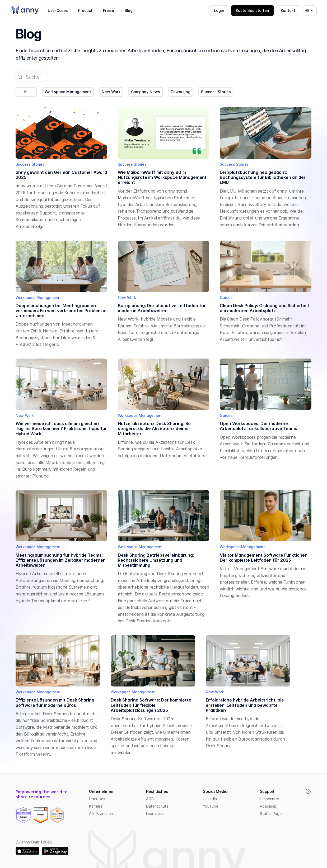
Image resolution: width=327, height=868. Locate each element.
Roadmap (268, 806)
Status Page (271, 814)
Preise (109, 10)
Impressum (155, 814)
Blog (129, 10)
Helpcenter (270, 799)
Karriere (96, 806)
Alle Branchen (101, 814)
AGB (150, 799)
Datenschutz (157, 806)
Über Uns (97, 799)
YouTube (211, 806)
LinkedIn (210, 799)
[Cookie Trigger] (308, 791)
